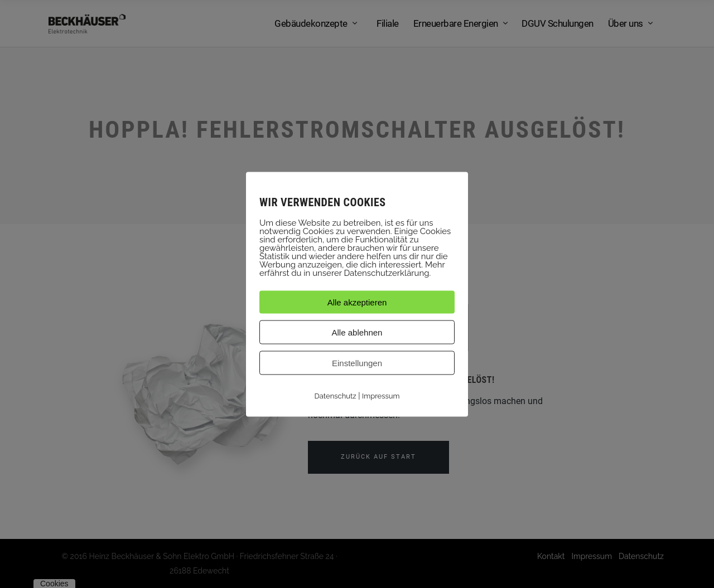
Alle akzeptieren (357, 302)
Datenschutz (336, 395)
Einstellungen (357, 363)
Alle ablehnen (357, 332)
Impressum (381, 395)
